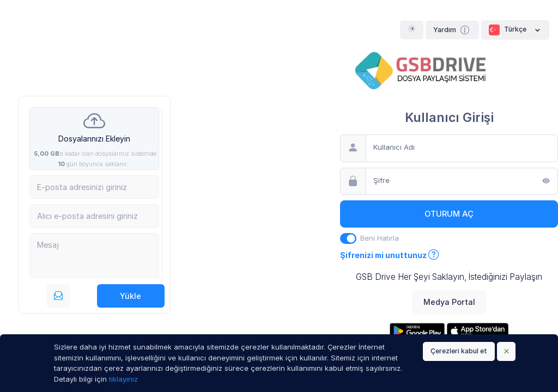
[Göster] (546, 182)
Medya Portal (449, 302)
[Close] (507, 351)
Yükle (131, 296)
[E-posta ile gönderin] (58, 296)
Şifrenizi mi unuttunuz (390, 255)
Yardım (453, 30)
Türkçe (515, 30)
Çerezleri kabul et (459, 351)
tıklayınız (123, 379)
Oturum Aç (449, 214)
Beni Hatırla (380, 238)
